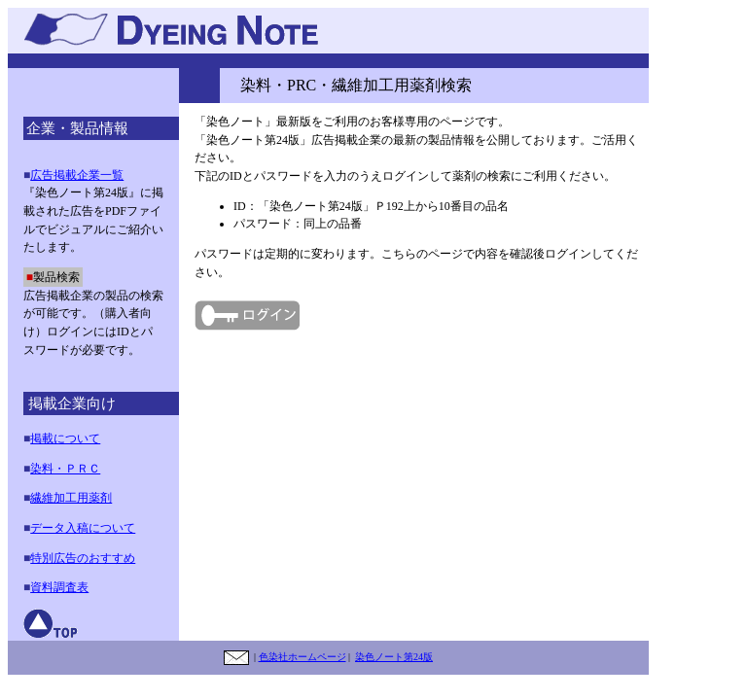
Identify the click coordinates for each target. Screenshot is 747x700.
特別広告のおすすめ (83, 558)
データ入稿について (83, 528)
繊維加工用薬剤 (71, 498)
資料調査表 (59, 587)
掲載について (65, 438)
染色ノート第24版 (394, 657)
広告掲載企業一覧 (77, 175)
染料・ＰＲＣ (65, 469)
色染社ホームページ (302, 657)
